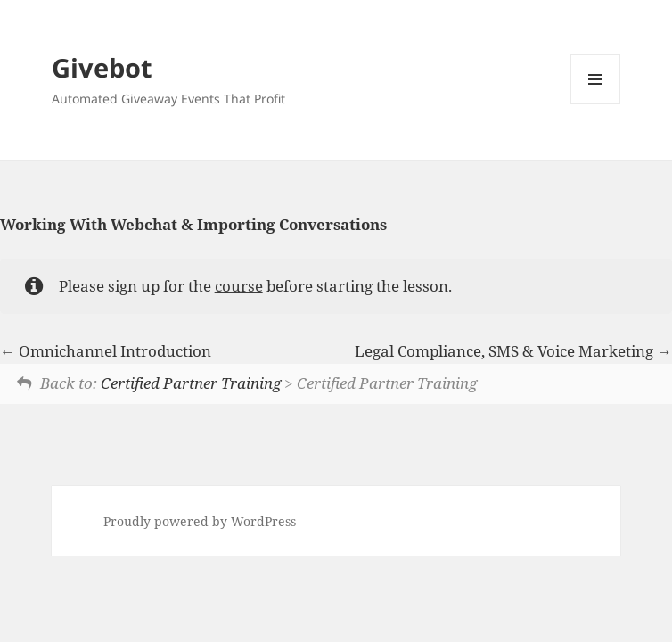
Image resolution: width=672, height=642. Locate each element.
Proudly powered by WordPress (200, 521)
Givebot (102, 67)
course (239, 286)
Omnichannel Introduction (106, 351)
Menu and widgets (596, 104)
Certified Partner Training (191, 383)
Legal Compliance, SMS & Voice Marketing (513, 351)
